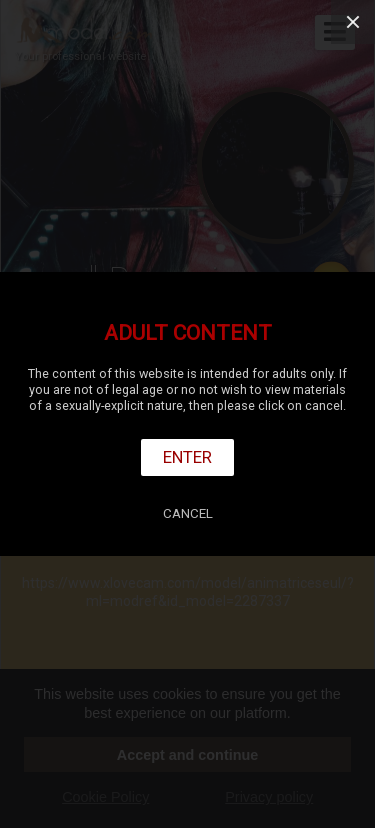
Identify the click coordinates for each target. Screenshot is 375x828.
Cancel (188, 513)
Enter (187, 457)
